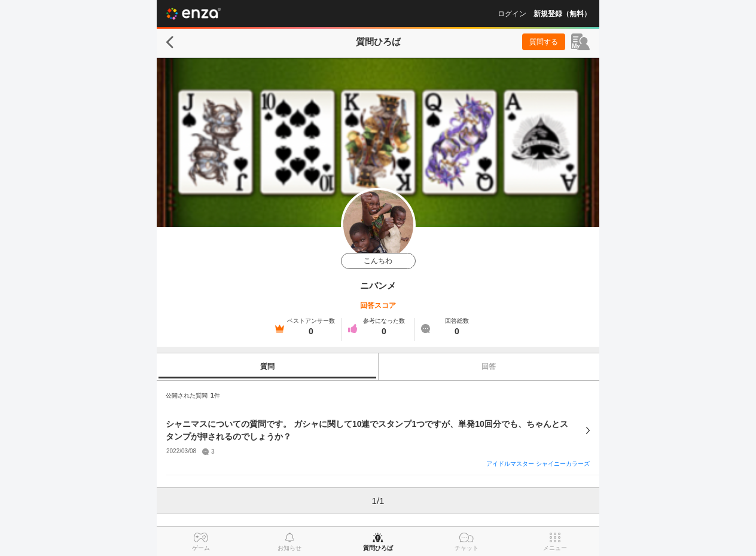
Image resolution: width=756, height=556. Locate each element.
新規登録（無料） (562, 14)
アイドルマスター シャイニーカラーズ (538, 464)
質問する (544, 42)
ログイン (512, 14)
